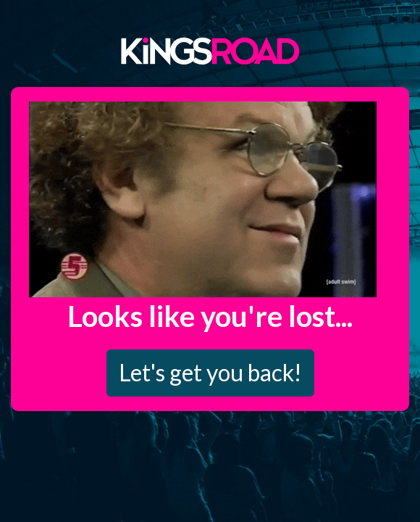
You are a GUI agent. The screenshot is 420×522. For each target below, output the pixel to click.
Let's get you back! (210, 372)
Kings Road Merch (210, 50)
